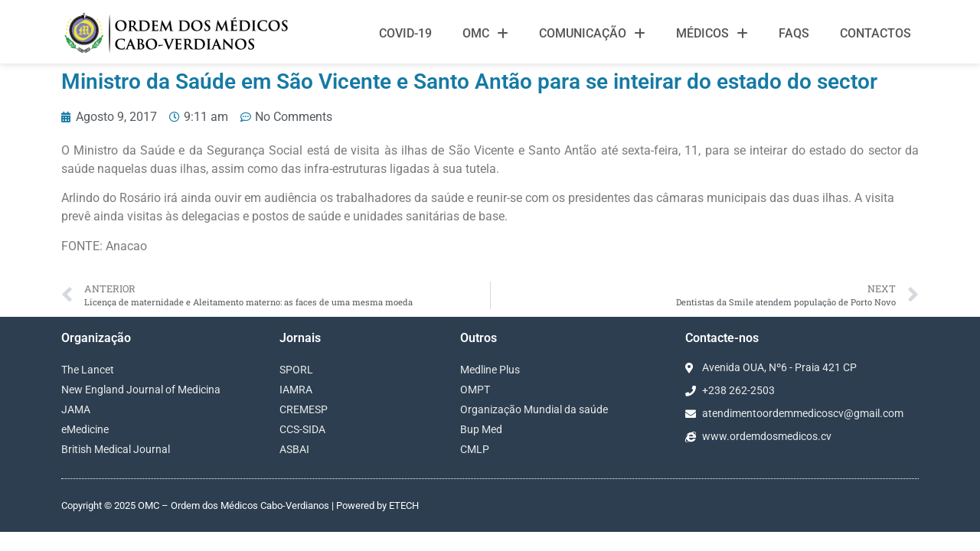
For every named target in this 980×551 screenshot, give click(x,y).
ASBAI (294, 449)
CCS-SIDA (302, 429)
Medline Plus (490, 370)
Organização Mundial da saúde (534, 409)
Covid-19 (405, 33)
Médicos (712, 34)
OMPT (475, 390)
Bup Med (481, 429)
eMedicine (85, 429)
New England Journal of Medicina (141, 390)
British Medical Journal (116, 449)
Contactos (875, 33)
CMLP (475, 449)
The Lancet (88, 370)
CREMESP (304, 409)
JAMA (76, 409)
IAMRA (296, 390)
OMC (485, 34)
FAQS (794, 33)
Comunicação (592, 34)
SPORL (296, 370)
